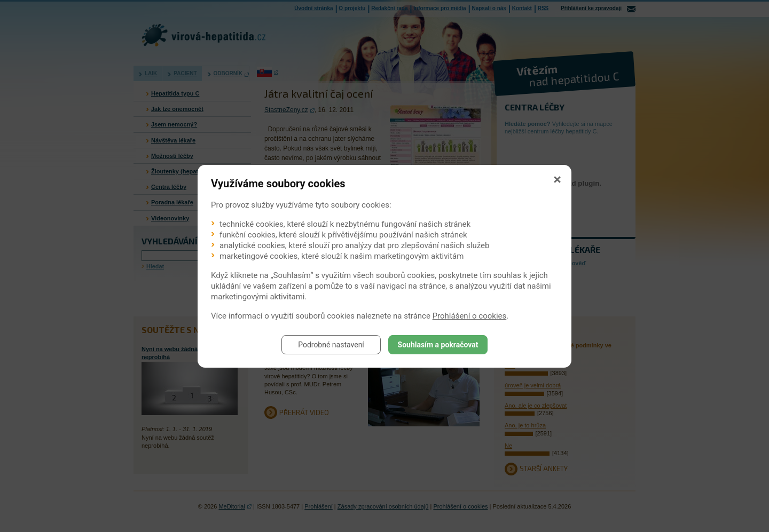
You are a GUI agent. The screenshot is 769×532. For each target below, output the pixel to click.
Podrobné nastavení (331, 345)
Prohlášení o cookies (470, 316)
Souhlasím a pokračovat (438, 345)
